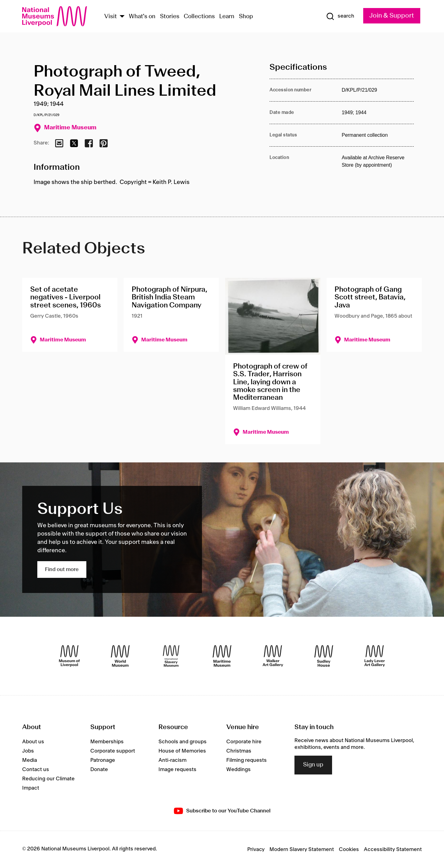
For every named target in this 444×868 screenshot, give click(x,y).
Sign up (313, 765)
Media (30, 760)
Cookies (349, 849)
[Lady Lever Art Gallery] (375, 656)
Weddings (238, 770)
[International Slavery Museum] (171, 656)
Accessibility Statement (393, 849)
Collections (199, 17)
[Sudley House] (324, 656)
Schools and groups (183, 742)
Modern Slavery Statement (302, 849)
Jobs (28, 751)
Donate (99, 770)
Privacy (256, 849)
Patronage (103, 760)
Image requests (177, 770)
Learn (227, 17)
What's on (142, 17)
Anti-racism (173, 760)
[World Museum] (120, 656)
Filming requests (247, 760)
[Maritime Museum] (222, 656)
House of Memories (182, 751)
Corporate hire (244, 742)
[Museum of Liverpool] (69, 656)
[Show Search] (340, 16)
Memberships (107, 742)
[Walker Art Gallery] (273, 656)
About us (33, 742)
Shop (246, 17)
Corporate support (113, 751)
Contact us (36, 770)
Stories (170, 17)
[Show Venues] (122, 17)
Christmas (239, 751)
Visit (111, 17)
